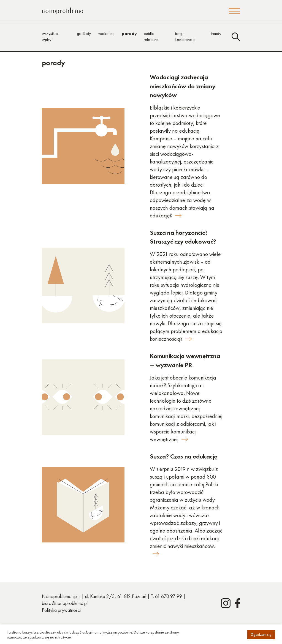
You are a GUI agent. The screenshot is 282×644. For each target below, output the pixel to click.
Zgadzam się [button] (261, 634)
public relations (151, 36)
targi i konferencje (185, 36)
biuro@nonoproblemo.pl (65, 603)
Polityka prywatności (61, 610)
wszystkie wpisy (50, 36)
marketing (106, 33)
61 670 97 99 (169, 596)
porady (129, 33)
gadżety (84, 33)
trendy (216, 33)
